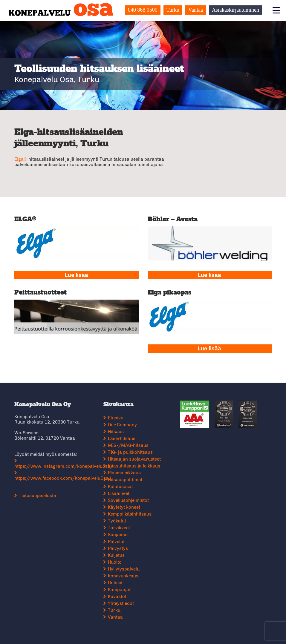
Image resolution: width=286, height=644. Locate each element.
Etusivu (116, 418)
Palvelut (116, 542)
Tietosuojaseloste (37, 496)
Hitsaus (116, 432)
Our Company (122, 425)
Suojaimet (118, 535)
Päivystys (118, 548)
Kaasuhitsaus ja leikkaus (134, 466)
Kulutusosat (120, 487)
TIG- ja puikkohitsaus (130, 452)
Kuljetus (116, 555)
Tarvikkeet (119, 528)
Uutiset (115, 583)
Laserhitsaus (122, 438)
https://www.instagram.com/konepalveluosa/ (64, 466)
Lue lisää (77, 275)
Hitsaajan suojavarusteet (134, 459)
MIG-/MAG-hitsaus (128, 445)
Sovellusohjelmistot (128, 500)
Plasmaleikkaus (124, 473)
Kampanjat (119, 590)
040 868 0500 (143, 10)
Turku (173, 10)
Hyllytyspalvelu (124, 569)
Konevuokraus (123, 576)
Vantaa (196, 10)
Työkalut (117, 521)
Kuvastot (117, 597)
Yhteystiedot (121, 603)
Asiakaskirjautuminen (235, 10)
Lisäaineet (119, 493)
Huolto (115, 562)
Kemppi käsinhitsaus (130, 514)
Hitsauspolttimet (125, 480)
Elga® (21, 159)
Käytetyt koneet (124, 507)
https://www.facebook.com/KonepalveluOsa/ (63, 478)
